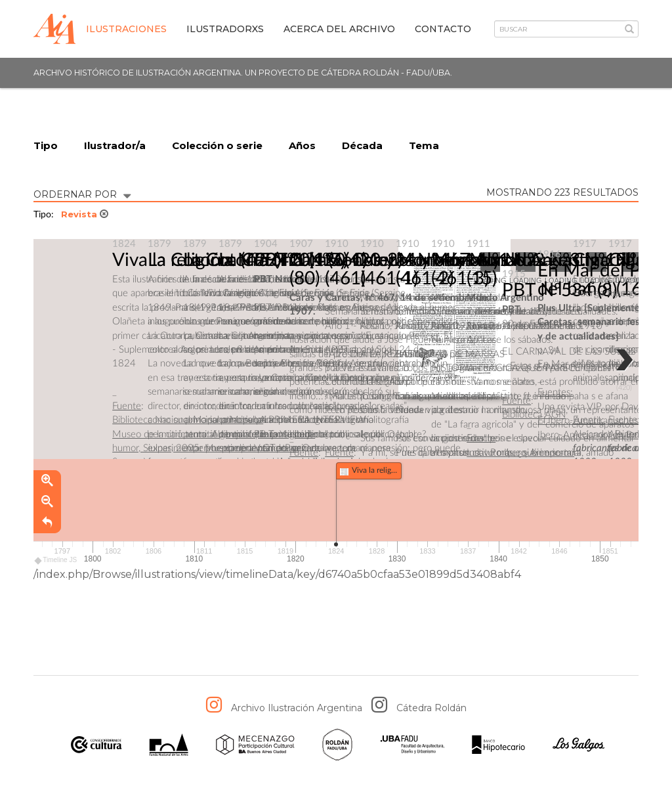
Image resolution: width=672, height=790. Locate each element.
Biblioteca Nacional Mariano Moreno (188, 421)
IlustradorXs (225, 29)
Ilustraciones (126, 29)
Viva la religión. (174, 261)
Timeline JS (56, 560)
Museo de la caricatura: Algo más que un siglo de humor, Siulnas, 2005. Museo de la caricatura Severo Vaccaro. (214, 449)
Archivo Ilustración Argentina (297, 709)
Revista (85, 215)
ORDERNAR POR (82, 193)
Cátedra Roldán (431, 709)
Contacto (443, 29)
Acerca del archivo (339, 29)
